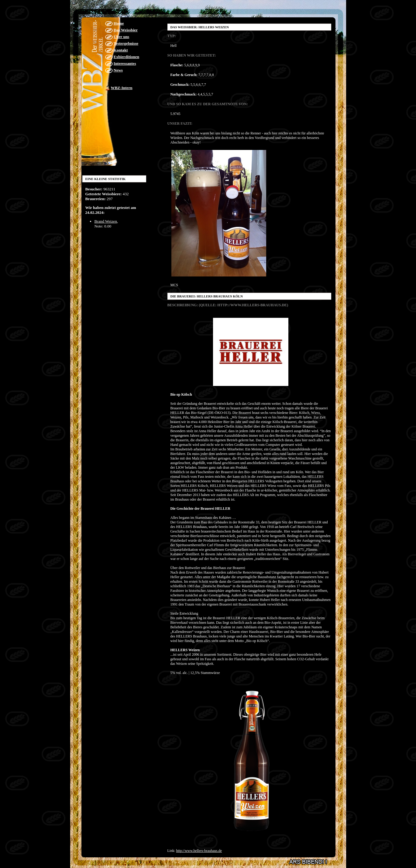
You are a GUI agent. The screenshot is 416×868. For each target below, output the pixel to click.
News (118, 70)
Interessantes (125, 63)
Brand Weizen (106, 221)
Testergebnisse (126, 43)
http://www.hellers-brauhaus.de (199, 851)
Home (119, 23)
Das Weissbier (126, 30)
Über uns (121, 37)
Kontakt (121, 50)
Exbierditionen (126, 57)
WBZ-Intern (122, 88)
